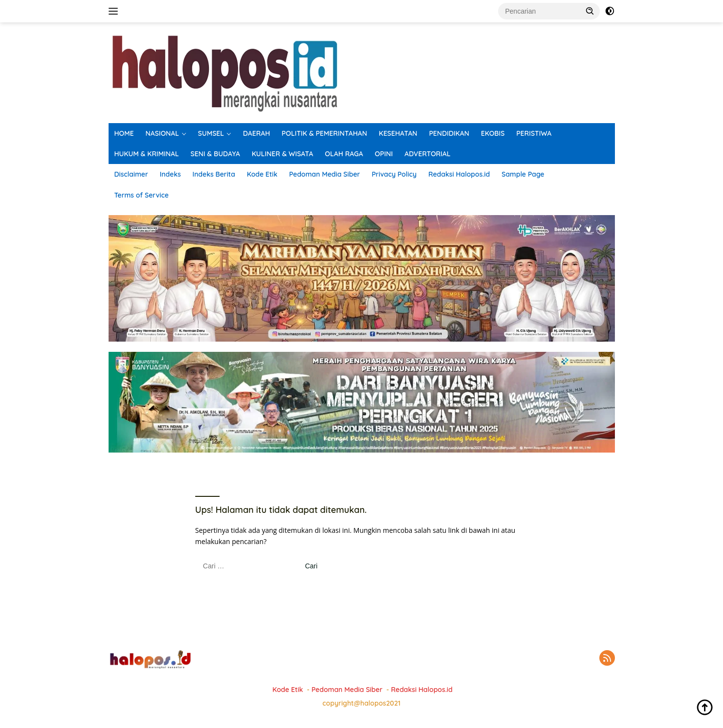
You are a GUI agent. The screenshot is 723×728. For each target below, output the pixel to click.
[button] (590, 11)
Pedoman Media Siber (325, 174)
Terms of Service (142, 195)
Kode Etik (262, 174)
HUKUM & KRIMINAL (147, 154)
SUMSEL (211, 133)
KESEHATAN (398, 133)
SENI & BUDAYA (215, 154)
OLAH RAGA (344, 154)
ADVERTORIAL (428, 154)
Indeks (170, 174)
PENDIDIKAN (449, 133)
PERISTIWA (534, 133)
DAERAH (257, 133)
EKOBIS (493, 133)
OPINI (384, 154)
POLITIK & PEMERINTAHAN (325, 133)
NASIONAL (162, 133)
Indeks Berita (214, 174)
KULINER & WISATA (282, 154)
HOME (124, 133)
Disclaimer (131, 174)
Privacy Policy (394, 174)
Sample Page (523, 174)
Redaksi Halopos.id (459, 174)
